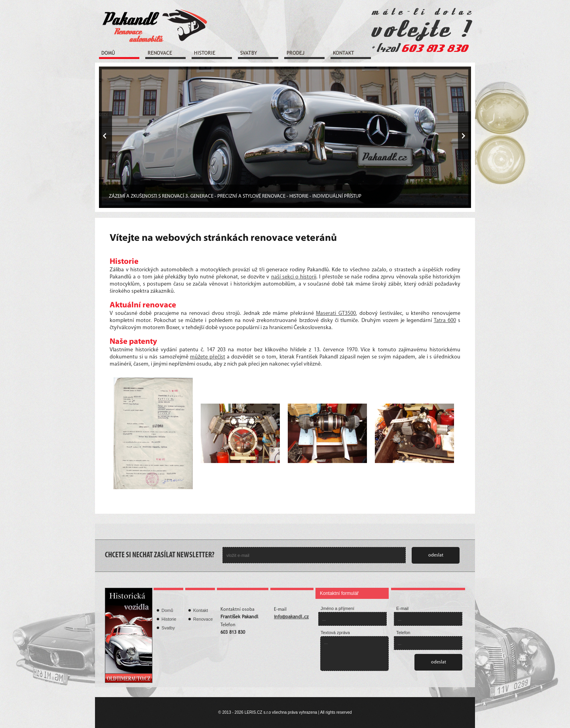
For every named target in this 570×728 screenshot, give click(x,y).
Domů (108, 53)
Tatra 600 (445, 321)
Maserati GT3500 (336, 313)
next (463, 114)
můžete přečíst (208, 357)
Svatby (249, 53)
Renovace (160, 53)
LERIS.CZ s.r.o (258, 712)
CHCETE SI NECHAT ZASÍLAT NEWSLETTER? (160, 555)
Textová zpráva (335, 633)
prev (104, 114)
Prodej (295, 53)
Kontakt (344, 53)
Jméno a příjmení (337, 608)
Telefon (403, 633)
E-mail (402, 608)
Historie (205, 53)
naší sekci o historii (294, 277)
